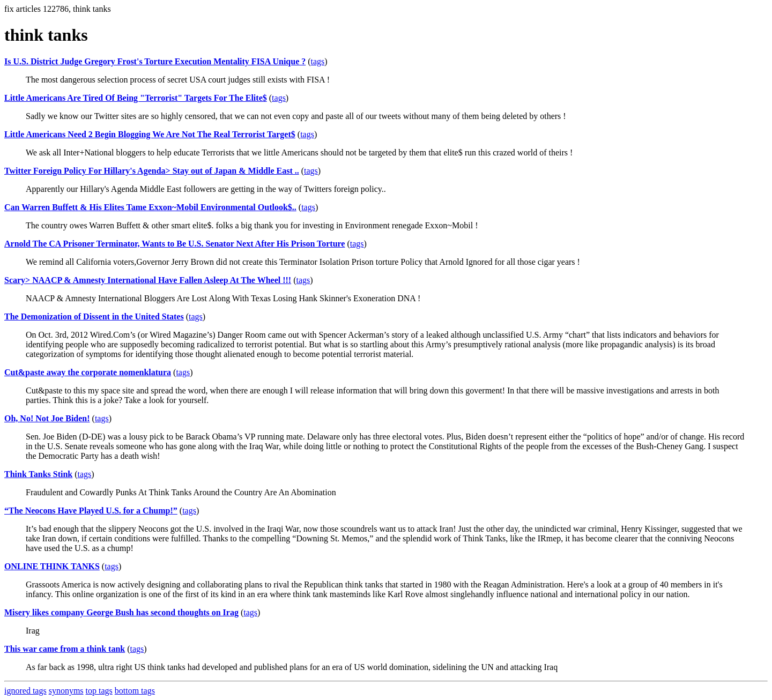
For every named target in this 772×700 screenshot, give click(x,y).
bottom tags (135, 691)
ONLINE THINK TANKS (52, 566)
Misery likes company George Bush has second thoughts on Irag (121, 612)
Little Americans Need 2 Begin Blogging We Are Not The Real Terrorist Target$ (150, 134)
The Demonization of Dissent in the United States (94, 317)
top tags (99, 691)
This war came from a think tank (65, 649)
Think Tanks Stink (38, 474)
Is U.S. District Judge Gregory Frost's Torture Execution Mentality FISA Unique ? (155, 61)
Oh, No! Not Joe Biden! (47, 418)
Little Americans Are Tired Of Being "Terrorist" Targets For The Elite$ (136, 98)
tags (318, 61)
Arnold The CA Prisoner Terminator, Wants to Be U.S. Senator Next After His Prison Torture (175, 244)
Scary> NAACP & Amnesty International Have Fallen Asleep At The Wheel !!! (148, 280)
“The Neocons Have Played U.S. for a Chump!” (91, 511)
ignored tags (25, 691)
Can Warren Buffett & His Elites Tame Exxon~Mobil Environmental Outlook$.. (150, 207)
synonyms (66, 691)
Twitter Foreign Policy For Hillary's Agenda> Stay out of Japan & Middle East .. (152, 171)
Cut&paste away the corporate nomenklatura (88, 372)
